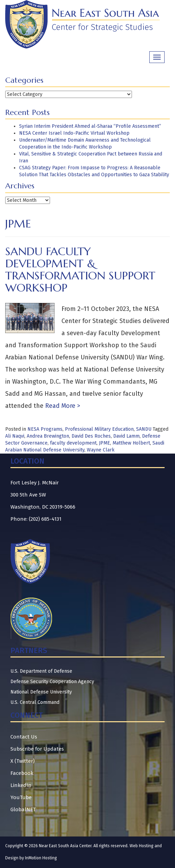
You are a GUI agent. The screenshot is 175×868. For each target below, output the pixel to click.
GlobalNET (23, 809)
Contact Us (24, 737)
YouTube (21, 797)
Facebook (22, 773)
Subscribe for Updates (37, 749)
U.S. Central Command (35, 702)
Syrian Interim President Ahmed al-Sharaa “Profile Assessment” (90, 126)
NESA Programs (45, 429)
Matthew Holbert (131, 443)
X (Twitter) (23, 761)
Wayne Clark (101, 450)
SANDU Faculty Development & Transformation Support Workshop (80, 270)
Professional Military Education (99, 429)
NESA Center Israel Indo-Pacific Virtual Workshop (74, 133)
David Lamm (126, 436)
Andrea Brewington (48, 436)
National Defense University (41, 692)
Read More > (62, 406)
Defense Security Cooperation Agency (52, 682)
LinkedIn (21, 785)
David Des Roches (91, 436)
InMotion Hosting (41, 858)
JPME (105, 443)
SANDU (144, 429)
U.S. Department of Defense (41, 671)
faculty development (73, 443)
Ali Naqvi (15, 436)
